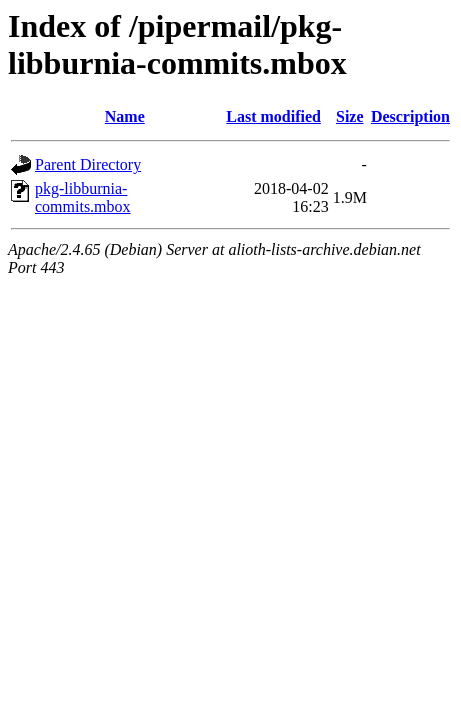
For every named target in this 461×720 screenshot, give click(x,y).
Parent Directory (88, 164)
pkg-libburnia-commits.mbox (83, 197)
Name (125, 116)
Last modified (273, 116)
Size (350, 116)
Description (410, 116)
